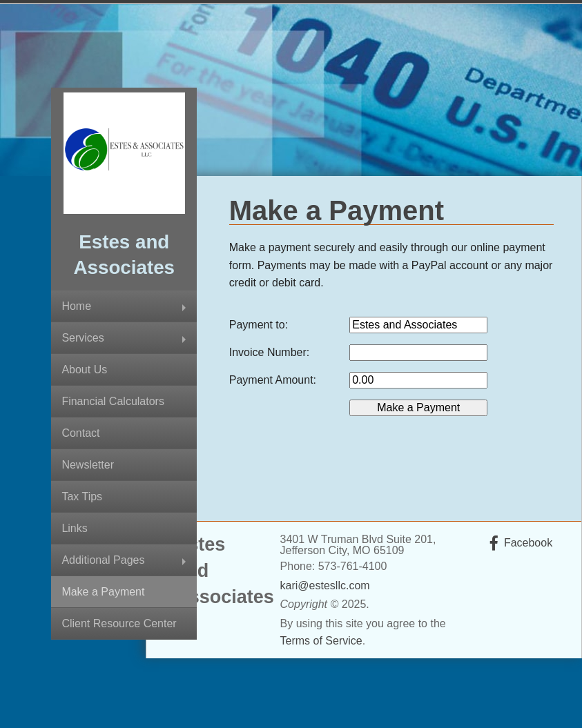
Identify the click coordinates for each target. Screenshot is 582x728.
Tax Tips (82, 496)
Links (74, 528)
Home (76, 306)
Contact (80, 433)
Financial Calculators (113, 401)
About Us (84, 370)
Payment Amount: (273, 380)
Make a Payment (103, 592)
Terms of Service (321, 641)
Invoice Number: (270, 352)
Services (83, 338)
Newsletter (88, 465)
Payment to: (259, 325)
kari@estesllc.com (325, 586)
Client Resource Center (119, 623)
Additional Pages (103, 560)
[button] (418, 408)
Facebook (528, 543)
